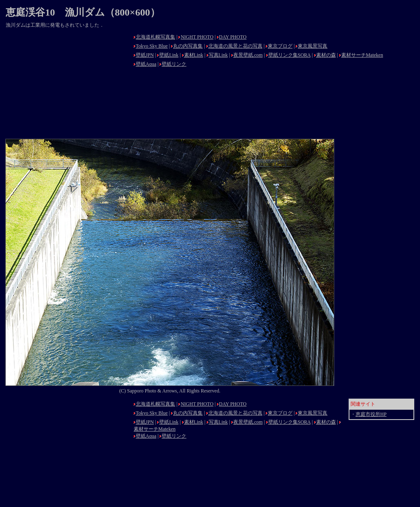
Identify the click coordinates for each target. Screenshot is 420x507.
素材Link (194, 55)
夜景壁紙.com (248, 55)
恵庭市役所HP (371, 414)
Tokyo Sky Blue (152, 46)
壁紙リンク (174, 64)
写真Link (218, 55)
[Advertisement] (67, 83)
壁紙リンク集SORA (289, 55)
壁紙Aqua (146, 64)
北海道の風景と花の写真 (235, 46)
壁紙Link (169, 55)
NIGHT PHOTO (197, 37)
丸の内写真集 (188, 46)
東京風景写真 (313, 46)
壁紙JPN (145, 55)
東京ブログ (280, 46)
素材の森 (326, 55)
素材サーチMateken (362, 55)
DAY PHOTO (233, 37)
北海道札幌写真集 (155, 37)
